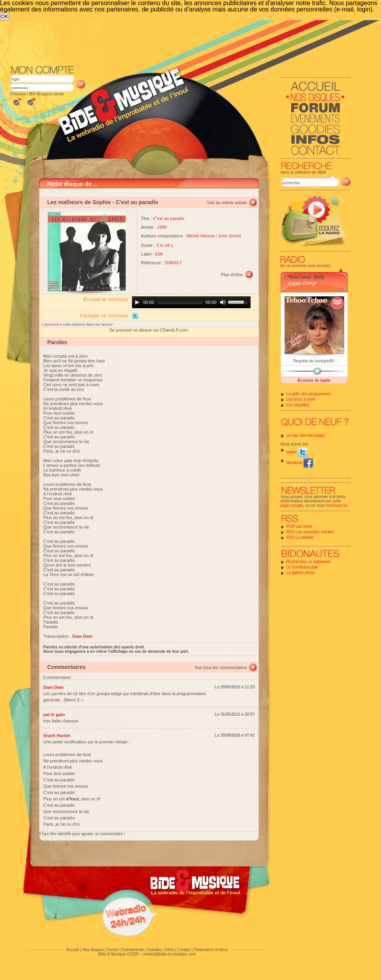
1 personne (51, 324)
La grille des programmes (309, 394)
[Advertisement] (170, 80)
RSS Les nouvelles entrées (310, 532)
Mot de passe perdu (46, 94)
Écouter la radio (314, 380)
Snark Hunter (57, 735)
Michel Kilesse (200, 236)
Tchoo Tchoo (300, 277)
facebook (300, 463)
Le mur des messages (306, 435)
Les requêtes (298, 405)
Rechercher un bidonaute (309, 562)
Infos (170, 950)
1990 (162, 227)
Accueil (73, 950)
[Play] (137, 302)
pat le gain (54, 715)
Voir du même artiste (227, 203)
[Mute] (223, 302)
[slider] (180, 302)
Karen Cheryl (302, 283)
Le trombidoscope (302, 567)
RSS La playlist (300, 537)
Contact (183, 950)
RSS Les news (300, 526)
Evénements (133, 950)
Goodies (154, 950)
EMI (159, 254)
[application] (191, 302)
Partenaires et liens (211, 950)
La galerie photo (301, 573)
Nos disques (93, 950)
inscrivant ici (337, 505)
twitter (297, 452)
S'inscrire (18, 94)
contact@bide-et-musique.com (169, 954)
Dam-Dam (54, 687)
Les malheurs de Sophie (79, 202)
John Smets (230, 236)
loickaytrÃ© (325, 361)
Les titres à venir (301, 399)
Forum (113, 950)
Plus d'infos (232, 275)
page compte (292, 505)
